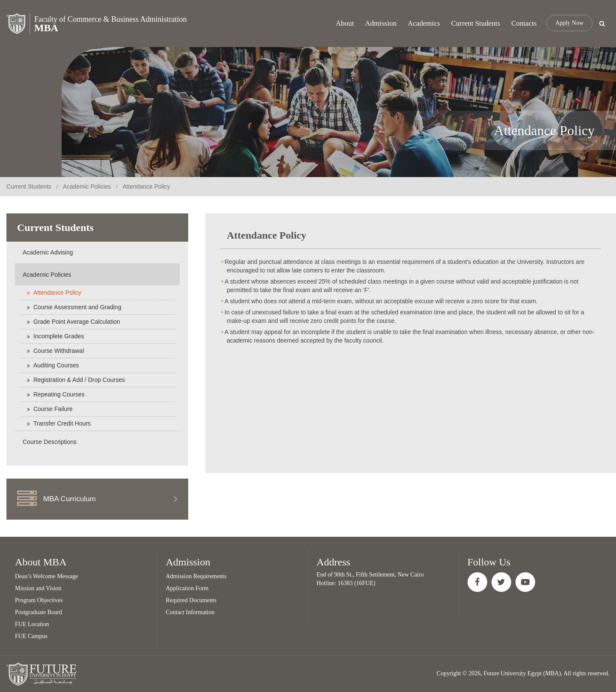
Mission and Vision (38, 588)
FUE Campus (31, 636)
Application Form (187, 588)
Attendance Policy (148, 186)
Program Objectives (39, 600)
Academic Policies (88, 186)
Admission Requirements (196, 576)
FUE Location (32, 624)
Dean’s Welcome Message (46, 576)
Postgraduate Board (38, 612)
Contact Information (190, 612)
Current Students (29, 186)
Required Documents (191, 600)
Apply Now (569, 23)
